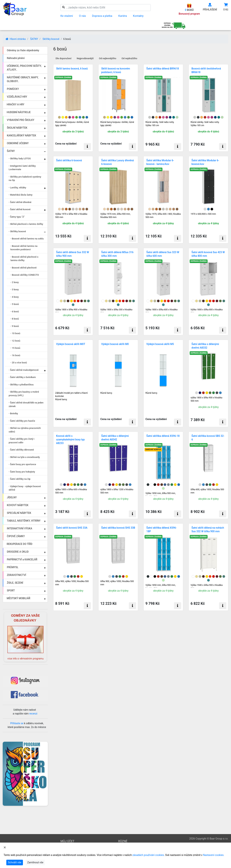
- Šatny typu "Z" (17, 217)
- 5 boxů (15, 304)
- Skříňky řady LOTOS (20, 158)
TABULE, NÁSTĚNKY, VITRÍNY (24, 521)
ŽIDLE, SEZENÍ (15, 583)
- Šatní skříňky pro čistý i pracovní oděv (21, 441)
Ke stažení (67, 16)
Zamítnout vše (35, 862)
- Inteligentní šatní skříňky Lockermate (22, 168)
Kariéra (123, 16)
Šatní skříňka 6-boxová (69, 160)
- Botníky (13, 413)
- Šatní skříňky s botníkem (22, 377)
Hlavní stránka (16, 39)
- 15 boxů (15, 348)
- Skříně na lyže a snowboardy (24, 457)
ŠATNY (34, 39)
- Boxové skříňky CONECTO (25, 275)
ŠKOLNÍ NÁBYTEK (17, 128)
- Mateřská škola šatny (21, 195)
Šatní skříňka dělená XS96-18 (163, 436)
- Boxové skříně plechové (23, 268)
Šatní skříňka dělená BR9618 (163, 69)
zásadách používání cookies (148, 855)
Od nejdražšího (129, 58)
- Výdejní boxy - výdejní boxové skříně (25, 488)
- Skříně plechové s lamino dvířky (26, 224)
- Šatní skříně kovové (20, 209)
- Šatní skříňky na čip (20, 479)
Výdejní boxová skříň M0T (71, 344)
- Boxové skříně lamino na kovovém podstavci (24, 248)
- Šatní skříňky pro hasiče (22, 421)
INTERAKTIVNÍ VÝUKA (19, 528)
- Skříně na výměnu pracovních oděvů (25, 430)
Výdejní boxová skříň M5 (160, 344)
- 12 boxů (15, 341)
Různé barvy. (106, 393)
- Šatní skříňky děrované (21, 450)
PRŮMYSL (13, 567)
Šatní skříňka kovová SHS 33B (118, 528)
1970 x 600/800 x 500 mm (203, 214)
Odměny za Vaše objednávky (23, 50)
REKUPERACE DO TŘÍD (19, 544)
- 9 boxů (15, 326)
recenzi (33, 714)
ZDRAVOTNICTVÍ (16, 575)
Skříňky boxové (51, 39)
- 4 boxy (15, 297)
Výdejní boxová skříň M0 (115, 344)
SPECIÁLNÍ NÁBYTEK (19, 513)
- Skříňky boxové (17, 231)
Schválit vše (15, 862)
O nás (82, 16)
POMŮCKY (13, 89)
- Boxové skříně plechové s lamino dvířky (24, 259)
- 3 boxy (15, 289)
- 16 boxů (15, 355)
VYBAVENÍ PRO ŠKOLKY (21, 120)
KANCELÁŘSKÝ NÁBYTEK (21, 135)
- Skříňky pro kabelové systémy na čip (25, 179)
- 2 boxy (15, 282)
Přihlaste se (17, 723)
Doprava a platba (102, 16)
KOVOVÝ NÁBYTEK (18, 505)
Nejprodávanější (85, 58)
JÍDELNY (12, 497)
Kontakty (138, 16)
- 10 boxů (15, 333)
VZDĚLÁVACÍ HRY (17, 97)
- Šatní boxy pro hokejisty (22, 472)
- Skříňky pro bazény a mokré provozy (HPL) (24, 394)
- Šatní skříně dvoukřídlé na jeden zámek (26, 404)
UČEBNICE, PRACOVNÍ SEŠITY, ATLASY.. (24, 68)
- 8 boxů (15, 319)
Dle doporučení (64, 58)
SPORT (11, 591)
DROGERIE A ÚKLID (18, 552)
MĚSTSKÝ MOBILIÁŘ (18, 598)
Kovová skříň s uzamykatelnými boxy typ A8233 (70, 440)
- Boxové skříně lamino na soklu (27, 239)
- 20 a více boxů (19, 363)
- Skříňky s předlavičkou (21, 385)
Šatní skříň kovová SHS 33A (72, 528)
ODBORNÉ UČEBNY (18, 143)
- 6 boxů (15, 311)
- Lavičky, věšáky (17, 188)
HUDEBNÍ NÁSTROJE (19, 112)
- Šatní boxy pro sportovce (22, 464)
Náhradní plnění (16, 58)
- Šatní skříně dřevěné (20, 202)
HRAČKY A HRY (16, 104)
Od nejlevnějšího (108, 58)
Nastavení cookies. (214, 855)
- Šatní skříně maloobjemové (24, 370)
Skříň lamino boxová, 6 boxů (72, 69)
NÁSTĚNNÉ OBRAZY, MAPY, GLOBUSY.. (23, 79)
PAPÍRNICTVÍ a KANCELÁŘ (22, 559)
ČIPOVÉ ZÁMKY (16, 536)
